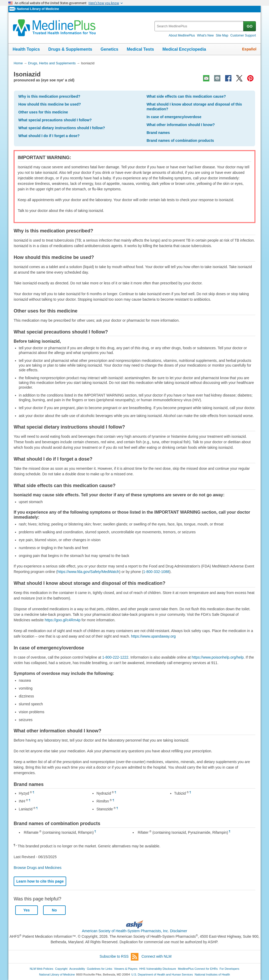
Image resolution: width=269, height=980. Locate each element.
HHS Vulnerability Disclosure (158, 969)
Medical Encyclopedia (184, 49)
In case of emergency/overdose (174, 117)
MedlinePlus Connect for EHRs (198, 969)
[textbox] (199, 26)
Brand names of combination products (180, 140)
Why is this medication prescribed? (49, 96)
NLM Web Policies (42, 969)
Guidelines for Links (100, 969)
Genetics (110, 49)
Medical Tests (140, 49)
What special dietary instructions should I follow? (62, 128)
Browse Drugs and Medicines (38, 868)
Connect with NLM (157, 956)
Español (249, 49)
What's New (205, 35)
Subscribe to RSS (119, 957)
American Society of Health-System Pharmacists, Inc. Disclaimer (135, 931)
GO (250, 26)
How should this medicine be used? (50, 104)
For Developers (229, 969)
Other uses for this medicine (43, 112)
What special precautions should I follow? (55, 120)
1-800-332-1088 (156, 572)
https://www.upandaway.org (153, 636)
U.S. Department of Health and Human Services (162, 974)
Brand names (158, 133)
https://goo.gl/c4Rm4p (63, 620)
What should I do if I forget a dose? (49, 136)
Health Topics (26, 49)
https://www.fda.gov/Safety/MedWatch (88, 572)
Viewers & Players (126, 969)
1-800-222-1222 (115, 657)
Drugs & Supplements (70, 49)
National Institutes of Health (212, 974)
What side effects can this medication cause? (186, 96)
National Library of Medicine (38, 9)
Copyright (61, 969)
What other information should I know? (181, 125)
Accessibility (77, 969)
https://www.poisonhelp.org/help (218, 657)
